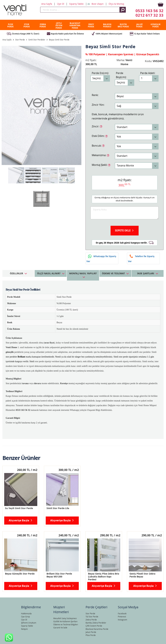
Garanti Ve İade (60, 628)
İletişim (24, 629)
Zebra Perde (91, 620)
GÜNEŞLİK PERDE (156, 25)
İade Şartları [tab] (146, 273)
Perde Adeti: (148, 73)
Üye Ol (61, 4)
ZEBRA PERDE (43, 25)
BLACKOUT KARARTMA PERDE (75, 26)
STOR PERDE (27, 25)
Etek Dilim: (98, 136)
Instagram (122, 620)
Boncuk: (97, 145)
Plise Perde (91, 635)
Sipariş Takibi (77, 4)
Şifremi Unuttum (29, 623)
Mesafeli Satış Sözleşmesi (65, 618)
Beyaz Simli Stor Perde (59, 40)
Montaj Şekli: (100, 165)
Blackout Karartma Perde (97, 629)
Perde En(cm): (100, 73)
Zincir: (96, 126)
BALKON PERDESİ (107, 25)
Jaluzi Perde (91, 632)
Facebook (122, 613)
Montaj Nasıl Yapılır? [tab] (83, 273)
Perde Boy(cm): (121, 75)
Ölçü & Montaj (116, 4)
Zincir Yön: (98, 105)
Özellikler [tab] (16, 273)
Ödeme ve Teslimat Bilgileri (66, 624)
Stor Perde (20, 40)
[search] (80, 10)
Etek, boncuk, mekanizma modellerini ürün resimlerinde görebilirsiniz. (118, 116)
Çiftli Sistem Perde (94, 626)
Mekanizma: (99, 155)
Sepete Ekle (123, 230)
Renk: (95, 95)
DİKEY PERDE (91, 25)
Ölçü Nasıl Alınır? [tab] (49, 273)
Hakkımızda (26, 613)
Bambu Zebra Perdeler (96, 623)
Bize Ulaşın (98, 4)
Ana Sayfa (47, 4)
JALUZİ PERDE (139, 25)
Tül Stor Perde (92, 617)
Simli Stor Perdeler (37, 40)
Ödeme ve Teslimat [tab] (113, 273)
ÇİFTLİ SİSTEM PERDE (59, 26)
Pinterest (122, 617)
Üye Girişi (25, 617)
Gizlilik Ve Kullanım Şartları (65, 621)
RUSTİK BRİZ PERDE (123, 25)
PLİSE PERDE (10, 25)
